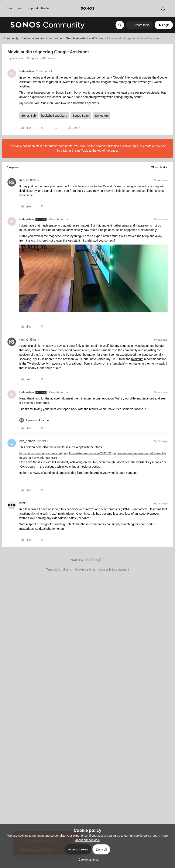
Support (33, 8)
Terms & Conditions (59, 569)
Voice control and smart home (42, 38)
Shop (10, 8)
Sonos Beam (81, 116)
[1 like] (37, 420)
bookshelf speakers (54, 116)
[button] (5, 26)
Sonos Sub (29, 116)
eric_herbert (27, 441)
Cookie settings (85, 569)
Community (11, 38)
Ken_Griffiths (28, 180)
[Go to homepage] (48, 25)
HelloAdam (27, 71)
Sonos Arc (102, 116)
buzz (23, 503)
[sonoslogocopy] (88, 8)
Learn (20, 8)
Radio (45, 8)
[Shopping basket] (163, 8)
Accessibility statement (114, 569)
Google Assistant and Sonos (85, 38)
